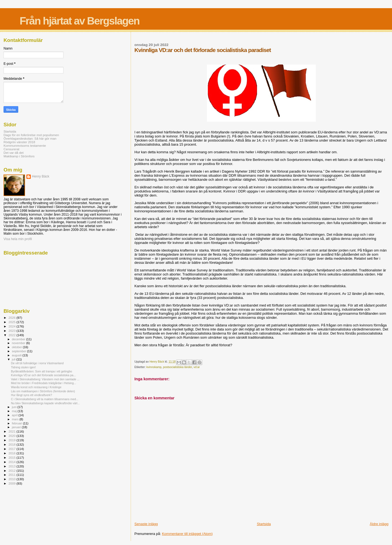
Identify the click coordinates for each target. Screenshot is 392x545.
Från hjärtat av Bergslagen (79, 21)
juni (15, 407)
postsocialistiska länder (177, 367)
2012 (12, 471)
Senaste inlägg (146, 524)
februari (18, 423)
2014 (12, 462)
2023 (12, 331)
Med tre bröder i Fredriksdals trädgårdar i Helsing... (43, 383)
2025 (12, 322)
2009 (12, 483)
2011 (12, 475)
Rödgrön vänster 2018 (19, 142)
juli (14, 359)
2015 (12, 457)
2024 (12, 326)
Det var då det (14, 153)
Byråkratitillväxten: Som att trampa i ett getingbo (42, 371)
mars (16, 419)
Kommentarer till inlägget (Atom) (187, 534)
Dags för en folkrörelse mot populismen (31, 135)
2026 (12, 318)
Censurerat (11, 149)
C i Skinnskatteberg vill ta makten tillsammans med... (45, 399)
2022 (12, 335)
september (20, 351)
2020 (12, 436)
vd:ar (197, 367)
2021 (12, 431)
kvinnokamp (154, 367)
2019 (12, 440)
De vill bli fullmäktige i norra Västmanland (37, 363)
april (15, 415)
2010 (12, 479)
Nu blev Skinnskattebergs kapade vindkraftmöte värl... (45, 403)
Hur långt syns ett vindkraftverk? (31, 395)
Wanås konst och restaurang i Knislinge (36, 387)
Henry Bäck (41, 176)
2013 (12, 466)
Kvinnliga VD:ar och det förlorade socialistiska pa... (43, 375)
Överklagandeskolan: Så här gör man (30, 138)
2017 (12, 449)
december (19, 339)
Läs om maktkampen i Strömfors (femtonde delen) (43, 391)
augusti (17, 355)
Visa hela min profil (18, 239)
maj (15, 411)
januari (17, 427)
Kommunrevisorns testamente (25, 146)
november (19, 343)
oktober (17, 347)
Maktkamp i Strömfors (19, 156)
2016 (12, 453)
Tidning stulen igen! (23, 367)
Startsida (264, 524)
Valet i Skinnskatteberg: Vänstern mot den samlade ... (45, 379)
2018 (12, 444)
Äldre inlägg (379, 524)
